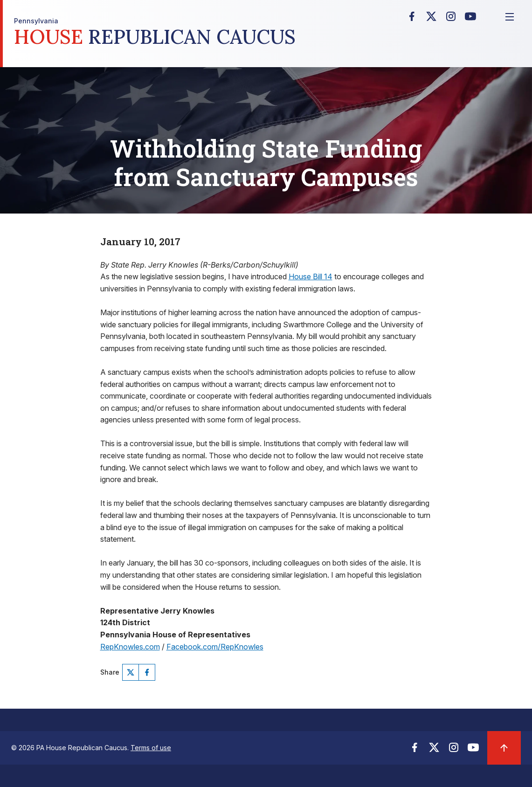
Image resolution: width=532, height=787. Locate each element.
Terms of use (151, 748)
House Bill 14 (311, 276)
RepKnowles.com (130, 647)
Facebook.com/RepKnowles (215, 647)
